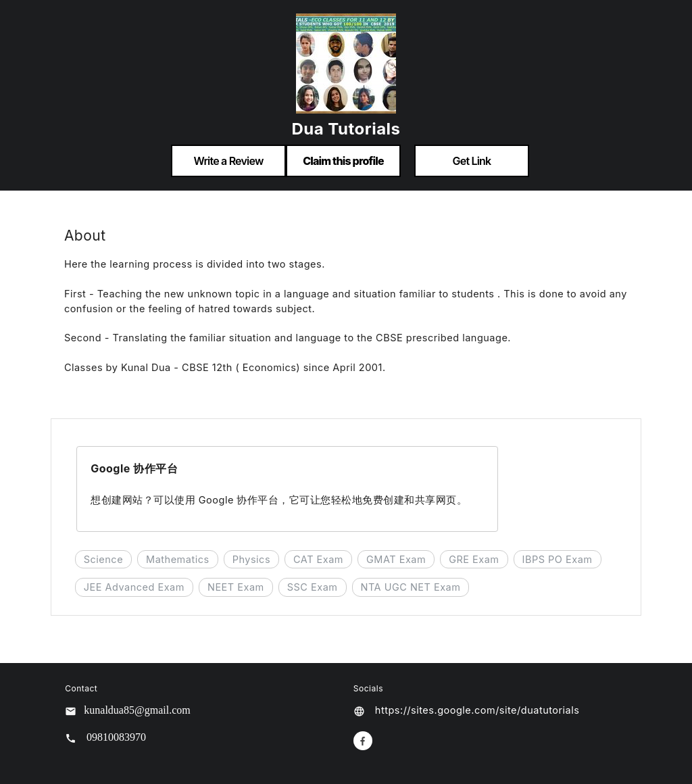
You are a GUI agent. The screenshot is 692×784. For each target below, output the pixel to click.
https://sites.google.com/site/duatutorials (477, 710)
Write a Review (228, 161)
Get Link (472, 161)
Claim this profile (343, 161)
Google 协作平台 (134, 468)
